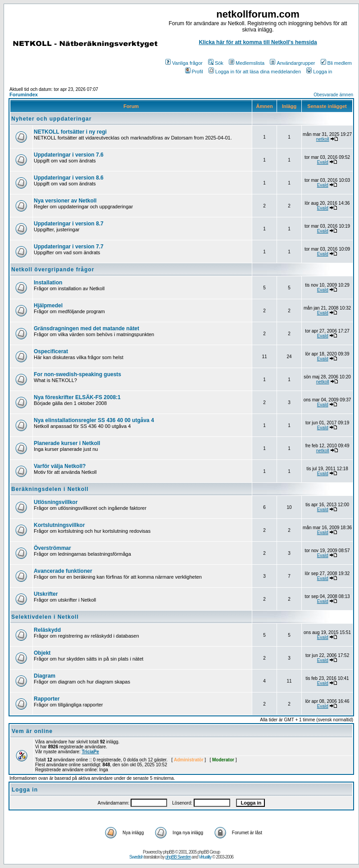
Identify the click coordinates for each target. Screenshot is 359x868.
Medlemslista (247, 63)
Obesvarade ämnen (333, 95)
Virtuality (205, 857)
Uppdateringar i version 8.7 (69, 224)
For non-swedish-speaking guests (77, 374)
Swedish (136, 857)
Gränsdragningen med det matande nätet (86, 328)
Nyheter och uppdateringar (51, 119)
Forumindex (24, 94)
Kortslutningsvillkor (59, 525)
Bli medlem (336, 63)
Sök (216, 63)
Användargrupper (292, 63)
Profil (194, 72)
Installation (48, 283)
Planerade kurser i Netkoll (67, 443)
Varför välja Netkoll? (60, 466)
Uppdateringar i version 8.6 (69, 178)
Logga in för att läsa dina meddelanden (255, 72)
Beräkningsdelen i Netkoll (50, 489)
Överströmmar (52, 548)
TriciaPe (90, 752)
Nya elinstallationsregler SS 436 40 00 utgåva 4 (94, 420)
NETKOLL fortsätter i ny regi (70, 132)
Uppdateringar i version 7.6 (69, 155)
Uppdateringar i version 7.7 (69, 247)
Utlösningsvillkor (56, 502)
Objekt (42, 653)
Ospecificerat (51, 351)
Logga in (319, 72)
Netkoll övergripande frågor (53, 270)
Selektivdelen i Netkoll (45, 617)
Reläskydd (47, 630)
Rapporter (47, 699)
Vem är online (32, 731)
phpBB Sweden (178, 857)
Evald (323, 162)
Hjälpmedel (48, 306)
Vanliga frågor (184, 63)
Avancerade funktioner (63, 571)
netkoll (323, 139)
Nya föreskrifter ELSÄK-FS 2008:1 (77, 397)
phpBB (169, 852)
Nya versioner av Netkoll (65, 201)
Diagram (45, 676)
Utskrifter (46, 594)
